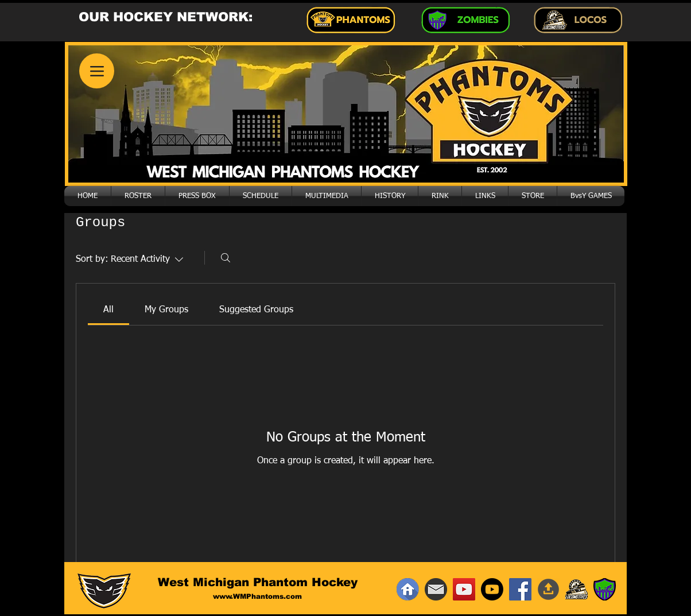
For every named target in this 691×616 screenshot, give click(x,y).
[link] (108, 310)
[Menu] (97, 71)
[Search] (226, 258)
